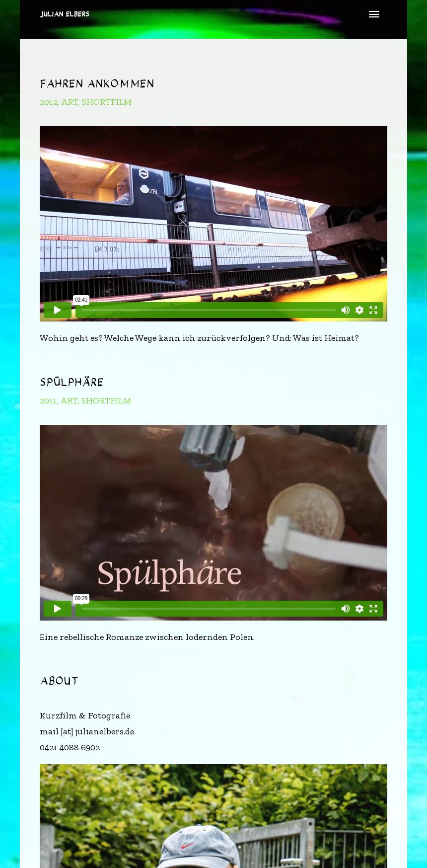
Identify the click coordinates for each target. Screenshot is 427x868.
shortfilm (107, 102)
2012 (49, 102)
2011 (48, 400)
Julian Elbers (65, 14)
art (70, 102)
